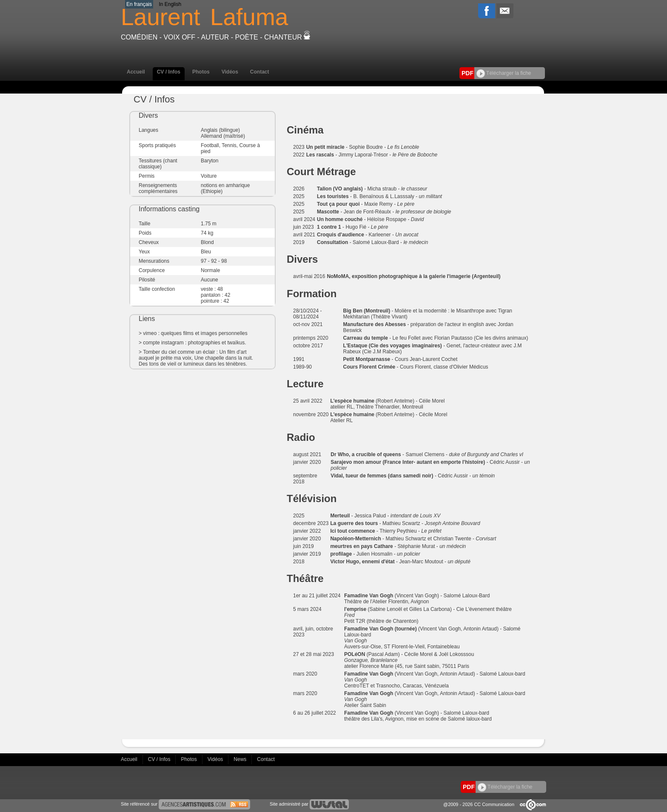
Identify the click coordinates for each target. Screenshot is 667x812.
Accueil (136, 72)
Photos (201, 72)
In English (170, 4)
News (241, 759)
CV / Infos (169, 72)
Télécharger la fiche (504, 73)
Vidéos (230, 72)
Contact (260, 72)
